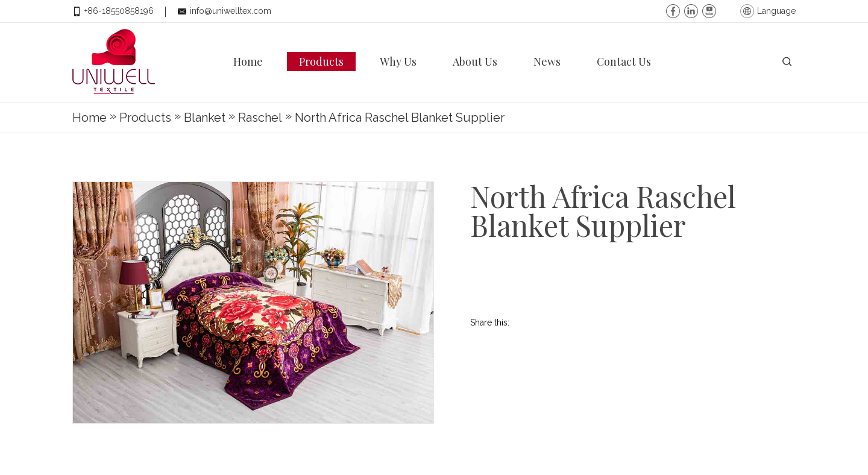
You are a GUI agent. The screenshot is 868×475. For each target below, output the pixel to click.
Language (776, 11)
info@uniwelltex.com (231, 11)
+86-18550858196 (119, 11)
